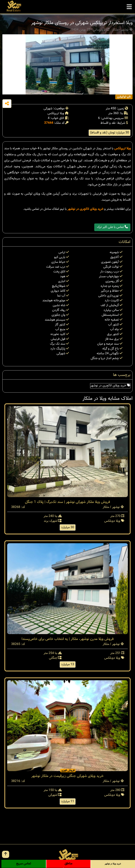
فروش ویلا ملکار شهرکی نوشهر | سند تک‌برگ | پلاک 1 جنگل (67, 502)
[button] (39, 85)
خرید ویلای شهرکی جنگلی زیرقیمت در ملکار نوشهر (67, 776)
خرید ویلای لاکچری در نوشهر (85, 209)
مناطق (68, 864)
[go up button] (6, 854)
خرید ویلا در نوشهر (113, 864)
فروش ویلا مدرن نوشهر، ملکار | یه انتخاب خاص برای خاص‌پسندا (68, 639)
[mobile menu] (129, 6)
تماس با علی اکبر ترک (112, 227)
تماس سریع (24, 864)
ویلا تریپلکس (123, 149)
